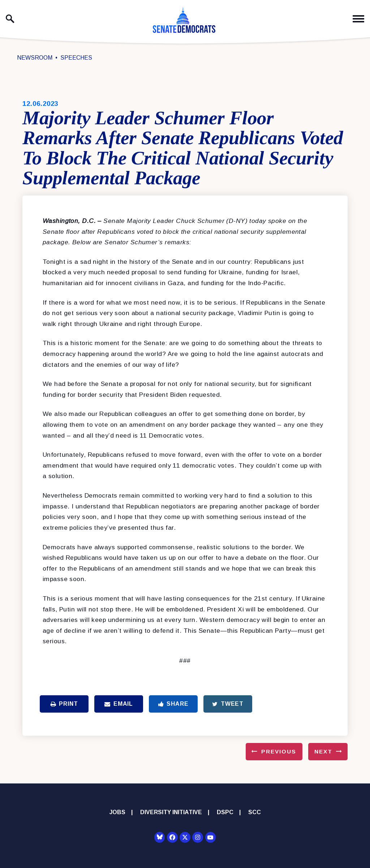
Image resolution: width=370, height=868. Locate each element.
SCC (255, 812)
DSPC (225, 812)
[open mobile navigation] (358, 19)
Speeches (76, 58)
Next (323, 751)
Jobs (117, 812)
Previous (279, 751)
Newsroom (35, 58)
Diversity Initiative (171, 812)
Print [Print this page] (64, 704)
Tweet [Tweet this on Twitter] (228, 704)
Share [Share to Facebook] (173, 704)
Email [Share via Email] (119, 704)
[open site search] (10, 19)
